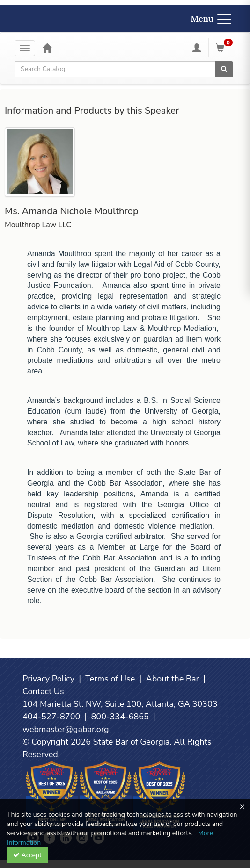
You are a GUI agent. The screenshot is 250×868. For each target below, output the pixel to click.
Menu (211, 18)
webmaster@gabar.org (66, 729)
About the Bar (173, 679)
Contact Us (43, 691)
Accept (27, 855)
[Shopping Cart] (226, 48)
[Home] (47, 48)
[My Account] (197, 48)
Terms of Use (110, 679)
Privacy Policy (48, 679)
